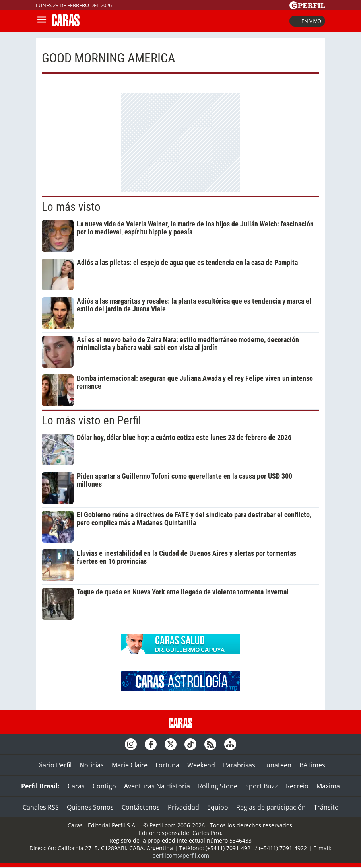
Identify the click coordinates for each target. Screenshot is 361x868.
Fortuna (167, 765)
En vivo (307, 21)
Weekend (201, 765)
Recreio (297, 786)
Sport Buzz (262, 786)
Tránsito (326, 807)
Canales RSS (41, 807)
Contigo (104, 786)
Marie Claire (130, 765)
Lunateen (277, 765)
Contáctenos (141, 807)
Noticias (92, 765)
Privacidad (183, 807)
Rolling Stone (218, 786)
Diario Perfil (54, 765)
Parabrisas (239, 765)
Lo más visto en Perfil (91, 420)
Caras (76, 786)
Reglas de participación (271, 807)
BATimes (312, 765)
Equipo (218, 807)
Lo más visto (71, 207)
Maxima (328, 786)
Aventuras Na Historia (157, 786)
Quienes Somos (90, 807)
